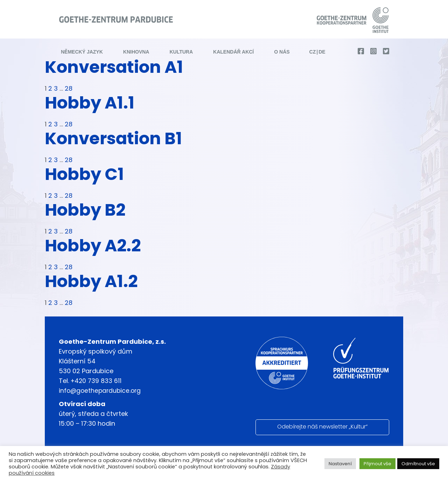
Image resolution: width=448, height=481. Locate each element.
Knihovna (136, 52)
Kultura (181, 52)
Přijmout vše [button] (377, 464)
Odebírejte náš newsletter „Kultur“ (322, 427)
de (322, 52)
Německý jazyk (82, 52)
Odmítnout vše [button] (418, 464)
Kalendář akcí (233, 52)
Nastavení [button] (340, 464)
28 (68, 88)
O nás (282, 52)
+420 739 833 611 (97, 381)
